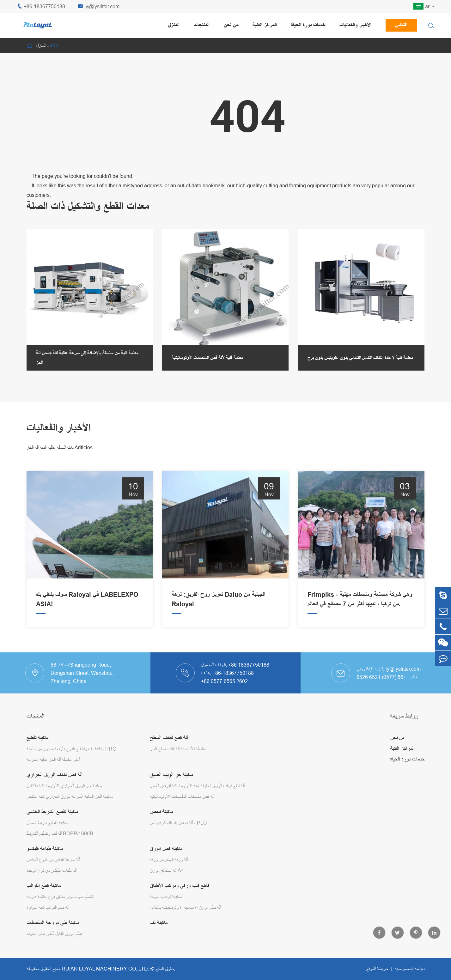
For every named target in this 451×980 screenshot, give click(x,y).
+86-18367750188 (41, 6)
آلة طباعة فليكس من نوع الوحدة (52, 870)
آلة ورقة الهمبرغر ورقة (169, 860)
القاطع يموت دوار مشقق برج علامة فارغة (60, 897)
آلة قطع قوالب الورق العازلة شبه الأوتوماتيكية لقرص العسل (197, 786)
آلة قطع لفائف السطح (169, 738)
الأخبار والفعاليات (355, 25)
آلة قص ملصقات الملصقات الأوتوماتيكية (182, 796)
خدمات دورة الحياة (308, 25)
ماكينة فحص (161, 812)
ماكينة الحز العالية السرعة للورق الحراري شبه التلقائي (70, 796)
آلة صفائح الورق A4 (167, 870)
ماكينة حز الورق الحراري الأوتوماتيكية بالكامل (64, 786)
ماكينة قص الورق (166, 849)
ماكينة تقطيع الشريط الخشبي (52, 812)
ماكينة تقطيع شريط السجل (47, 823)
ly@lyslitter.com (99, 6)
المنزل (174, 25)
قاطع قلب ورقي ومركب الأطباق (180, 886)
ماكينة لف (159, 923)
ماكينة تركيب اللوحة (166, 897)
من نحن (231, 25)
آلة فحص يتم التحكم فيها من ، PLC (178, 823)
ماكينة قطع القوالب (44, 886)
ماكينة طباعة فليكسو (45, 849)
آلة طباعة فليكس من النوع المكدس (53, 860)
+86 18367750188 (249, 665)
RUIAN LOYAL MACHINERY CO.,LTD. (105, 969)
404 (54, 45)
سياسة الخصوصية (410, 969)
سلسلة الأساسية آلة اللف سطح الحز (178, 749)
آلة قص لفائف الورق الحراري (55, 775)
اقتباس (401, 25)
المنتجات (202, 25)
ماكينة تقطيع (37, 738)
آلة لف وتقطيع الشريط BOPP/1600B (60, 833)
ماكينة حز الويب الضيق (171, 775)
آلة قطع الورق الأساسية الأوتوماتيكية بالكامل (185, 907)
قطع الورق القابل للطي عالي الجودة (54, 934)
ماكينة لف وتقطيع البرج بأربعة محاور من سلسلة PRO (71, 749)
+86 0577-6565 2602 (224, 681)
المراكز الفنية (265, 25)
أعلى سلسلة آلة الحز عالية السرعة (53, 759)
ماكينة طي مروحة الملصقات (53, 923)
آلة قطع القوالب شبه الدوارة (48, 907)
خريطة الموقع (377, 969)
